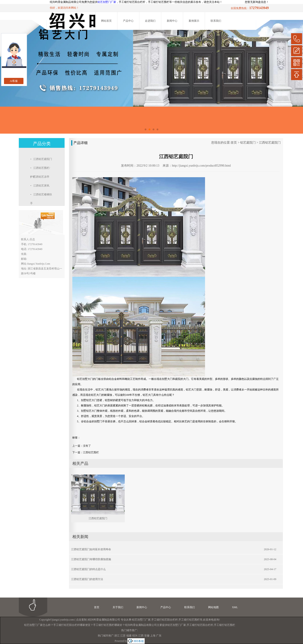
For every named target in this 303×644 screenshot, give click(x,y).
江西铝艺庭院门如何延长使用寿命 (91, 549)
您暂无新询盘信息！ (257, 2)
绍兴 (135, 636)
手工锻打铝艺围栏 (189, 620)
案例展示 (194, 21)
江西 (141, 636)
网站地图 (213, 607)
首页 (234, 143)
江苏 (123, 636)
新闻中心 (172, 21)
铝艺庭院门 (248, 143)
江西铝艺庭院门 (270, 143)
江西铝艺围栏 (91, 452)
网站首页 (106, 21)
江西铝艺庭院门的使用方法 (87, 579)
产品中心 (128, 21)
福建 (129, 636)
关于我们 (118, 607)
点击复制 (81, 620)
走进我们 (150, 21)
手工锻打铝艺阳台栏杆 (165, 620)
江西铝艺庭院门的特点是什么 (88, 569)
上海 (153, 636)
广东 (159, 636)
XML (235, 607)
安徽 (147, 636)
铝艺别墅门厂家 (107, 2)
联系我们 (216, 21)
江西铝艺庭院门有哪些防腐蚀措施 (91, 559)
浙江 (117, 636)
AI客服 (14, 81)
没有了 (87, 446)
